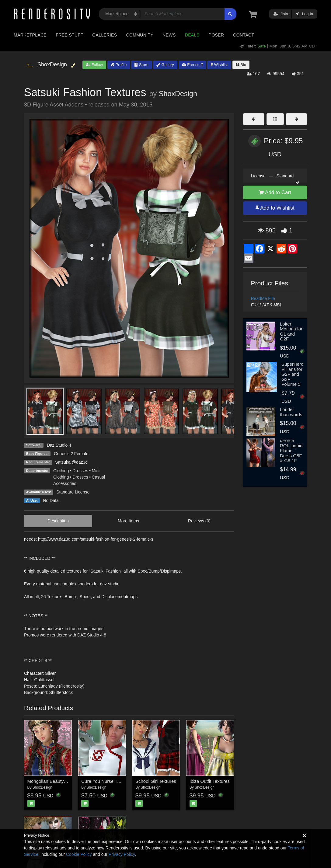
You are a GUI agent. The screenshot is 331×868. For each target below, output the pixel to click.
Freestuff (192, 65)
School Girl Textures (156, 781)
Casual (99, 477)
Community (140, 35)
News (169, 35)
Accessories (65, 483)
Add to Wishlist (275, 208)
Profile (119, 65)
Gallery (165, 65)
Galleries (105, 35)
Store (141, 65)
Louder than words (291, 412)
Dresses (80, 471)
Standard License (73, 492)
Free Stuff (69, 35)
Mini (96, 471)
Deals (192, 35)
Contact (244, 35)
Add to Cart (275, 192)
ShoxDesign (178, 94)
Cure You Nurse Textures (107, 781)
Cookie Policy (79, 854)
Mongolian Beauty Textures (55, 781)
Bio (241, 65)
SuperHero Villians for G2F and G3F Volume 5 (293, 374)
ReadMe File (263, 298)
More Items (128, 521)
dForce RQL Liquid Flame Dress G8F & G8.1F (291, 450)
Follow (94, 65)
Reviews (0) (199, 521)
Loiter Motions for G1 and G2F (291, 331)
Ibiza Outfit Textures (210, 781)
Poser (216, 35)
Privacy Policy (122, 854)
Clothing (61, 471)
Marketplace (30, 35)
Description (58, 521)
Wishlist (219, 65)
